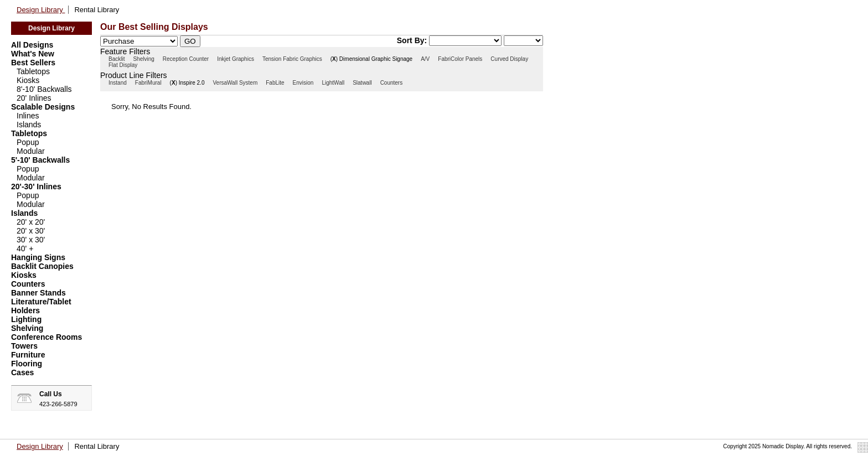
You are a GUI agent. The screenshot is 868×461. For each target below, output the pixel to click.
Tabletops (33, 71)
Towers (24, 346)
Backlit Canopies (42, 266)
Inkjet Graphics (236, 59)
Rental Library (97, 10)
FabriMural (148, 83)
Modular (31, 151)
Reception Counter (186, 59)
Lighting (26, 319)
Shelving (27, 328)
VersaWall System (235, 83)
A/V (425, 59)
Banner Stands (38, 293)
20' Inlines (34, 98)
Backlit (117, 59)
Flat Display (123, 65)
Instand (118, 83)
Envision (303, 83)
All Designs (32, 45)
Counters (28, 284)
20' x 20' (31, 222)
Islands (29, 125)
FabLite (275, 83)
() (334, 59)
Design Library (41, 10)
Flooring (27, 364)
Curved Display (509, 59)
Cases (22, 372)
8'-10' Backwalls (44, 89)
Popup (28, 142)
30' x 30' (31, 240)
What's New (33, 54)
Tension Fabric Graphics (292, 59)
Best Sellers (33, 63)
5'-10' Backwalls (40, 160)
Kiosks (28, 80)
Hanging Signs (38, 257)
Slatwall (362, 83)
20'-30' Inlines (36, 187)
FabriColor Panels (460, 59)
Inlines (28, 116)
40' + (25, 248)
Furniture (28, 355)
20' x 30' (31, 231)
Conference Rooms (46, 337)
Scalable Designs (43, 107)
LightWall (333, 83)
